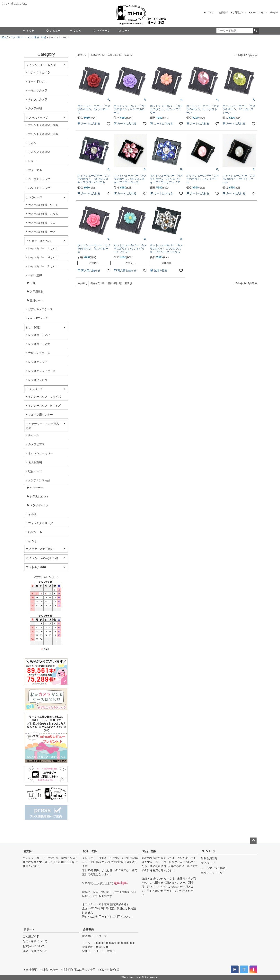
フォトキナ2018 (36, 567)
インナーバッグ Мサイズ (44, 406)
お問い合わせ (50, 970)
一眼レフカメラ (38, 90)
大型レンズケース (39, 353)
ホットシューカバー (40, 453)
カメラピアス (36, 444)
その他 (32, 541)
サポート (29, 929)
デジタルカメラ (38, 99)
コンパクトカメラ (39, 72)
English (275, 13)
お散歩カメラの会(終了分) (42, 558)
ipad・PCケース (38, 318)
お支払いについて (34, 946)
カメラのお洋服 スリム (43, 214)
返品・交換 (149, 851)
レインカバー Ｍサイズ (43, 257)
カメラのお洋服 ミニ (42, 223)
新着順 (128, 55)
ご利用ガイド (239, 13)
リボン (32, 143)
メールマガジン (258, 13)
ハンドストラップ (39, 188)
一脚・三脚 (35, 275)
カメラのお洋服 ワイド (43, 205)
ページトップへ (253, 841)
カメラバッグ (34, 389)
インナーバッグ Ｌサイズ (45, 397)
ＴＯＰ (29, 31)
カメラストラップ (37, 118)
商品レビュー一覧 (212, 873)
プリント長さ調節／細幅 (43, 134)
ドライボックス (39, 505)
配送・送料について (35, 941)
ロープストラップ (39, 179)
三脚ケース (37, 300)
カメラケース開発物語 (40, 549)
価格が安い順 (97, 55)
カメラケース (34, 197)
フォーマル (35, 170)
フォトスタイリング (40, 523)
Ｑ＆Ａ (75, 31)
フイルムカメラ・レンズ (41, 65)
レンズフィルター (39, 380)
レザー (32, 161)
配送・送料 (90, 851)
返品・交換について (35, 951)
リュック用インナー (40, 415)
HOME (4, 37)
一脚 (32, 283)
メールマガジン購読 (213, 868)
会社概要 (88, 929)
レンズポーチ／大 (39, 344)
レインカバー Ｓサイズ (43, 266)
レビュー (53, 31)
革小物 (32, 514)
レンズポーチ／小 (39, 335)
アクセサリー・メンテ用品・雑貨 (28, 37)
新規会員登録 (209, 858)
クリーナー (37, 488)
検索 (256, 31)
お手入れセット (39, 497)
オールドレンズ (38, 81)
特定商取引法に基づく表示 (79, 970)
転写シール (35, 532)
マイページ (102, 31)
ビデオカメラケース (40, 309)
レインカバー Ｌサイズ (43, 248)
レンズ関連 (33, 327)
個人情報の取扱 (110, 970)
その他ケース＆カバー (40, 241)
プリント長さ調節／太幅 (43, 125)
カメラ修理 (35, 108)
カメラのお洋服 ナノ (42, 232)
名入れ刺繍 (35, 462)
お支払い (29, 851)
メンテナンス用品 (39, 480)
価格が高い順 (115, 55)
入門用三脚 (37, 292)
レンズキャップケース (42, 371)
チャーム (34, 435)
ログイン (210, 13)
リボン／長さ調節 (39, 152)
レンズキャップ (38, 362)
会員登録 (223, 13)
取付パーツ (35, 471)
